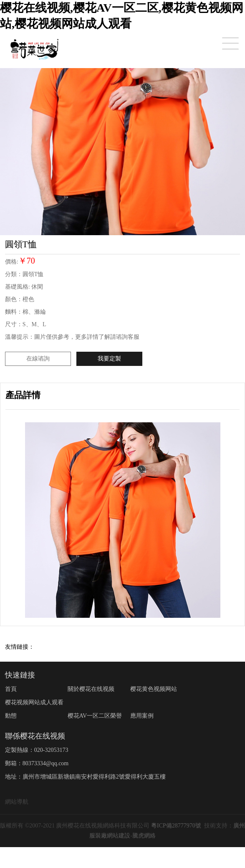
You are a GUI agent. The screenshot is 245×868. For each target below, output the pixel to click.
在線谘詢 (38, 359)
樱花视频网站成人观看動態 (34, 709)
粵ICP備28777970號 (176, 826)
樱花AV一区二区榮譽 (95, 716)
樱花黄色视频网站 (154, 689)
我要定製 (109, 359)
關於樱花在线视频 (91, 689)
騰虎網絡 (144, 836)
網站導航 (17, 802)
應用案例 (142, 716)
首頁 (11, 689)
